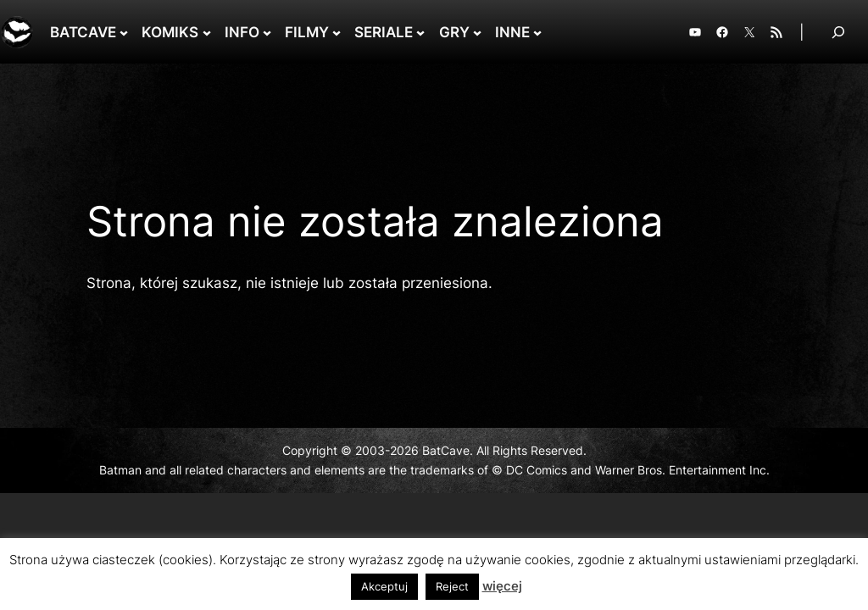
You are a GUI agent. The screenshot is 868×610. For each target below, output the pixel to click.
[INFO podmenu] (267, 32)
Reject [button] (452, 586)
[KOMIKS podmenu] (207, 32)
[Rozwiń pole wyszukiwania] (838, 32)
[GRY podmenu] (477, 32)
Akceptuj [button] (384, 586)
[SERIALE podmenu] (420, 32)
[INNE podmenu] (537, 32)
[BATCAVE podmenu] (124, 32)
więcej (502, 586)
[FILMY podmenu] (337, 32)
